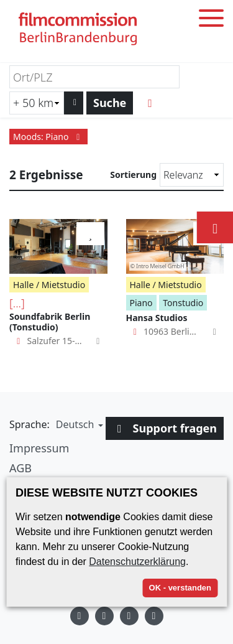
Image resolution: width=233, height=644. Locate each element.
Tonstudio (183, 303)
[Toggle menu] (211, 20)
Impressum (39, 448)
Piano (141, 303)
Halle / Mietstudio (49, 285)
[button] (78, 424)
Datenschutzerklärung (137, 562)
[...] (17, 303)
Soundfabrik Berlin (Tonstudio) (50, 322)
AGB (21, 468)
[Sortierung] (192, 175)
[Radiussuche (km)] (37, 103)
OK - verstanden (180, 588)
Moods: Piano (48, 137)
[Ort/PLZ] (94, 77)
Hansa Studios (157, 318)
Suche (110, 103)
